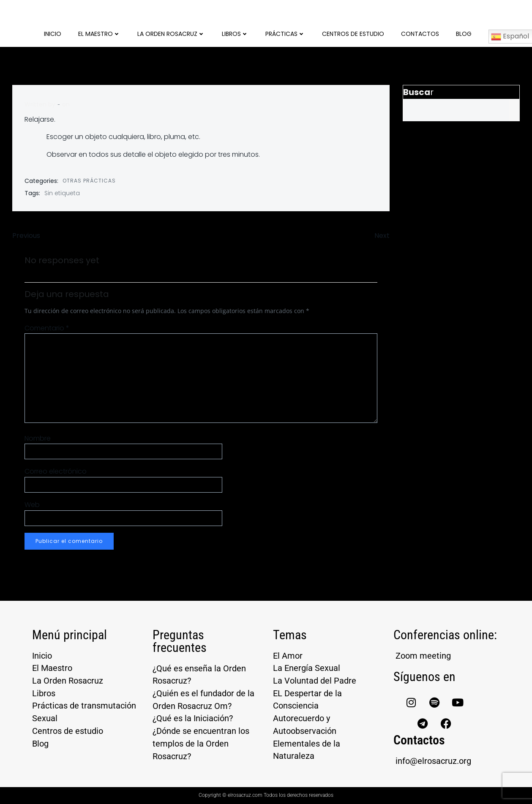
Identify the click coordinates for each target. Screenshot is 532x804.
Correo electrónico (56, 472)
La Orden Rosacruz (171, 34)
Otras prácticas (90, 181)
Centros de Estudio (353, 34)
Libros (235, 34)
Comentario (47, 328)
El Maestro (99, 34)
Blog (464, 34)
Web (33, 505)
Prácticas (285, 34)
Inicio (53, 34)
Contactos (420, 34)
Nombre (38, 438)
